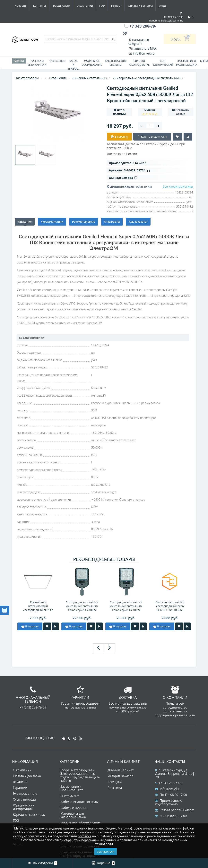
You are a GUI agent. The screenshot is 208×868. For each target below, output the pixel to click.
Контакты (165, 6)
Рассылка (115, 788)
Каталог (19, 61)
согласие (85, 836)
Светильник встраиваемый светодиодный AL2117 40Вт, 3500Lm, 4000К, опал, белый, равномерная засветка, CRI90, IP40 (38, 606)
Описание (25, 222)
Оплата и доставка (105, 6)
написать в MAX (144, 48)
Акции (129, 6)
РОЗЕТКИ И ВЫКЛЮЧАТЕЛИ (37, 63)
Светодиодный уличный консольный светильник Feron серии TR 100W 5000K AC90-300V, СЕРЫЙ (82, 606)
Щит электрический (163, 63)
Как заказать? (138, 222)
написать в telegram (139, 42)
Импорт (80, 6)
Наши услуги (23, 6)
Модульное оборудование (92, 63)
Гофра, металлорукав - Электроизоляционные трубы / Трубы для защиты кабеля (80, 775)
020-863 (129, 178)
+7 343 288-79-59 (169, 783)
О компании (47, 6)
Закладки (115, 782)
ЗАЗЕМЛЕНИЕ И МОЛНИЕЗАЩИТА (187, 63)
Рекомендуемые (84, 222)
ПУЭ (65, 6)
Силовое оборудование (139, 63)
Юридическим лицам (29, 815)
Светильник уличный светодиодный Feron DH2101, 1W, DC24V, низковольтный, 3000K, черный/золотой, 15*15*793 (170, 606)
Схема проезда (24, 799)
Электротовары (27, 78)
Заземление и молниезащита (72, 788)
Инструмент (69, 796)
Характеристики (52, 222)
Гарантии (20, 788)
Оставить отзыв (182, 112)
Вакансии (20, 782)
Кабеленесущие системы (116, 63)
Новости (146, 6)
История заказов (121, 776)
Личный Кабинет (121, 770)
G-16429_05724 (137, 170)
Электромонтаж (25, 794)
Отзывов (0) (112, 222)
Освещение (57, 61)
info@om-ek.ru (143, 53)
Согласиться (106, 851)
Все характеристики (178, 186)
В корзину (30, 626)
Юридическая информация (24, 807)
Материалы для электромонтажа (73, 815)
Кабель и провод (73, 65)
